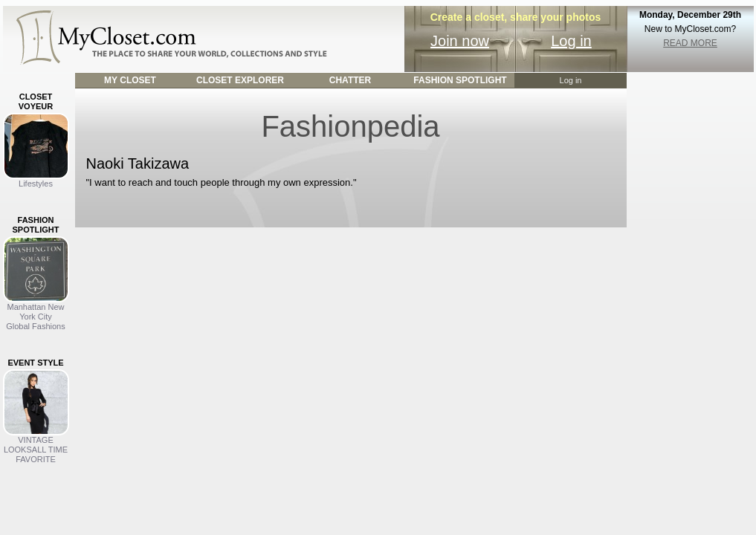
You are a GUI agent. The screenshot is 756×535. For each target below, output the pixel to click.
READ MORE (690, 43)
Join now (460, 41)
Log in (571, 41)
